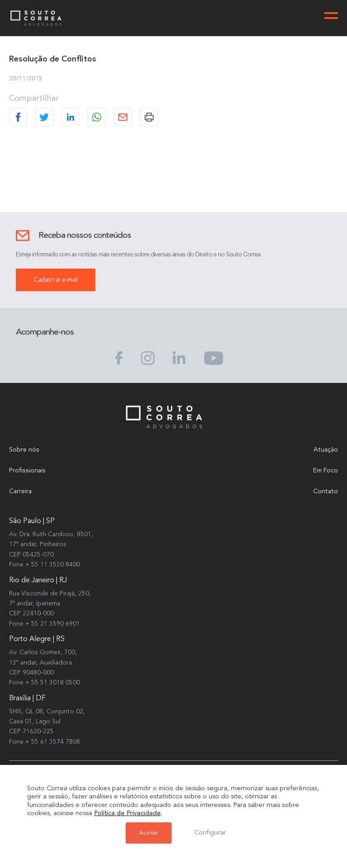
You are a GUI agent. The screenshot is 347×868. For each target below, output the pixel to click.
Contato (326, 491)
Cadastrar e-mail (56, 280)
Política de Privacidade (127, 814)
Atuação (326, 450)
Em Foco (326, 471)
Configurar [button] (210, 833)
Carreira (20, 491)
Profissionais (27, 471)
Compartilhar (34, 99)
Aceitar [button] (149, 833)
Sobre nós (24, 450)
